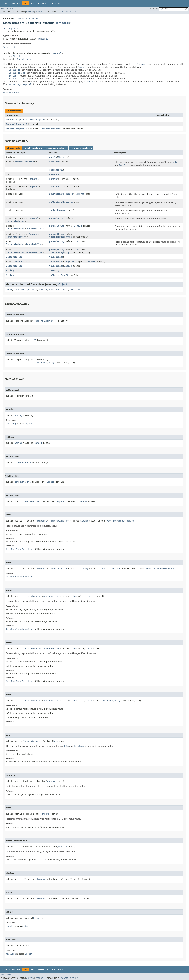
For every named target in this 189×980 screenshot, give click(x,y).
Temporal (62, 23)
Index (54, 3)
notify (43, 289)
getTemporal (56, 170)
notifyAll (55, 289)
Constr (30, 12)
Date (58, 162)
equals (53, 157)
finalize (19, 289)
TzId (77, 241)
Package (16, 3)
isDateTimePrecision (61, 194)
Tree (33, 3)
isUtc (52, 210)
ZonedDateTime (34, 229)
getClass (32, 289)
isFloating (56, 202)
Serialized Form (11, 93)
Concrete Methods (81, 148)
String (61, 218)
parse (52, 218)
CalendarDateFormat (61, 237)
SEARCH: (154, 9)
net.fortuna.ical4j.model (26, 19)
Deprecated (43, 3)
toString (54, 271)
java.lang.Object (11, 29)
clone (9, 289)
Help (60, 3)
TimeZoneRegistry (51, 129)
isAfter (54, 179)
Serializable (10, 47)
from (52, 162)
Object (17, 56)
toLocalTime (56, 257)
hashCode (54, 174)
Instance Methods (56, 148)
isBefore (54, 186)
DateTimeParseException (120, 521)
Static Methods (33, 148)
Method (39, 12)
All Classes (7, 8)
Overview (6, 3)
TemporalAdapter (15, 120)
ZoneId (78, 226)
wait (66, 289)
